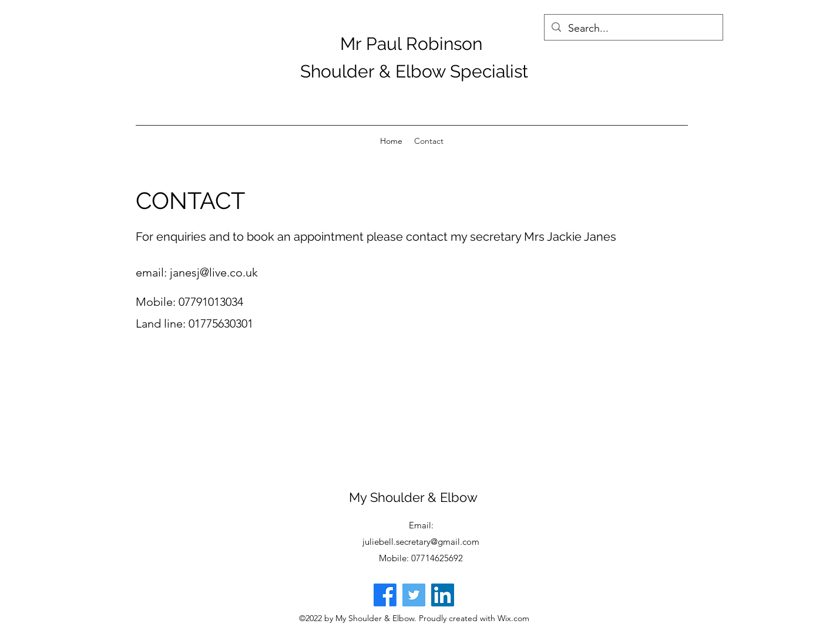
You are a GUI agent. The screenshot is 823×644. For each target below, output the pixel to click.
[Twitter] (414, 595)
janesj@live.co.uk (214, 272)
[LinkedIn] (443, 595)
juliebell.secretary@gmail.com (421, 542)
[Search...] (633, 29)
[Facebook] (385, 595)
